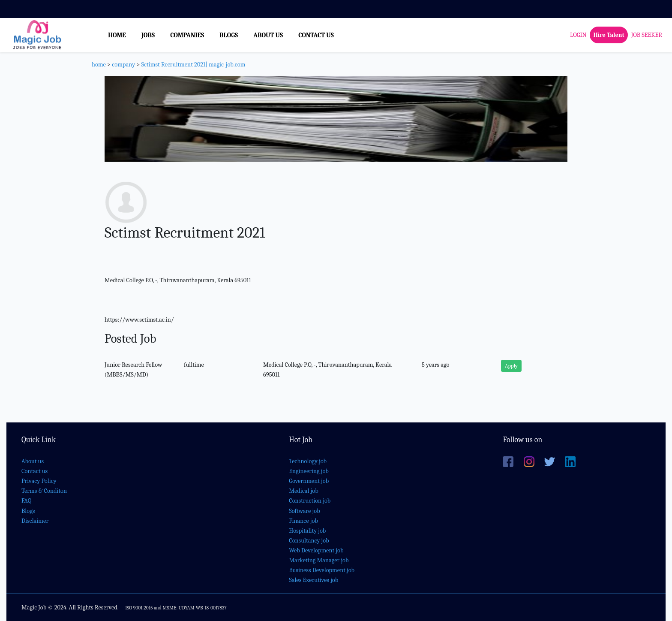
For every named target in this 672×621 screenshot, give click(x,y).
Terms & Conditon (44, 491)
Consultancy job (309, 541)
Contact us (34, 471)
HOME (117, 35)
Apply (511, 366)
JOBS (148, 35)
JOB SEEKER (647, 35)
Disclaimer (35, 521)
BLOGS (229, 35)
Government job (309, 481)
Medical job (304, 491)
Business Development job (322, 570)
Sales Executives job (313, 580)
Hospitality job (307, 531)
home (99, 65)
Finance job (303, 521)
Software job (304, 511)
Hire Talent (609, 35)
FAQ (26, 501)
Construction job (310, 501)
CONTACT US (316, 35)
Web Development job (316, 550)
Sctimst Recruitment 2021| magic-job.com (193, 65)
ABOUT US (268, 35)
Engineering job (309, 471)
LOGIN (578, 35)
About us (33, 461)
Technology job (308, 461)
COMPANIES (187, 35)
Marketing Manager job (319, 560)
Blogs (28, 511)
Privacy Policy (39, 481)
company (123, 65)
